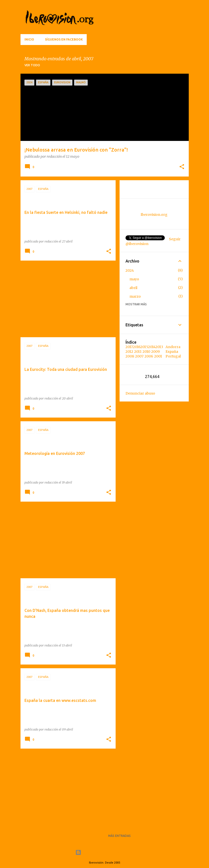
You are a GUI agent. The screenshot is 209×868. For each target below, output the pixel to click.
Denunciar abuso (140, 393)
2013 (159, 347)
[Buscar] (186, 16)
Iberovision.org (154, 215)
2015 (144, 347)
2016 (137, 347)
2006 (149, 356)
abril (133, 288)
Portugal (173, 356)
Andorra (173, 347)
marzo (135, 296)
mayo (134, 279)
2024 (130, 270)
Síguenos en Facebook (64, 39)
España (172, 352)
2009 (156, 352)
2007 (139, 356)
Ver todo (32, 65)
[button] (182, 167)
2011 (138, 352)
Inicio (29, 39)
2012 (129, 352)
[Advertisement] (68, 299)
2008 (130, 356)
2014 (152, 347)
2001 (158, 356)
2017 (129, 347)
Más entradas (119, 836)
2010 (146, 352)
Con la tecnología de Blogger (105, 852)
